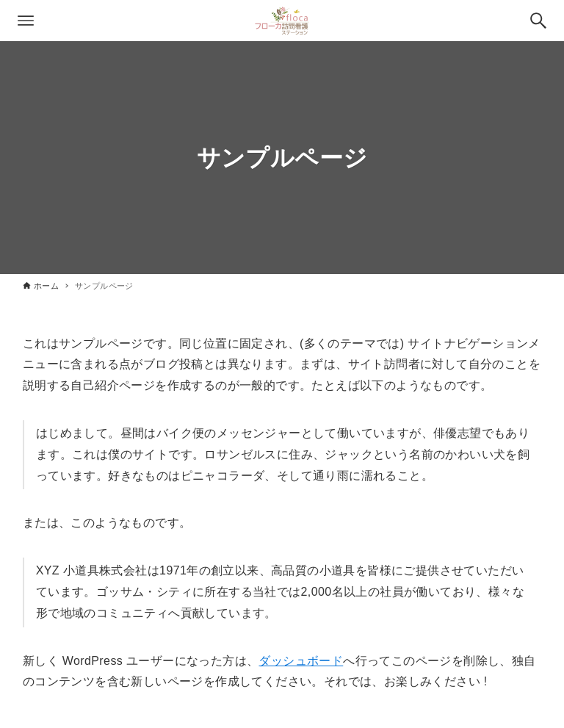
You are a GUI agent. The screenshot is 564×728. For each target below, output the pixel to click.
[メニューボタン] (26, 21)
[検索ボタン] (538, 21)
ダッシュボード (301, 661)
